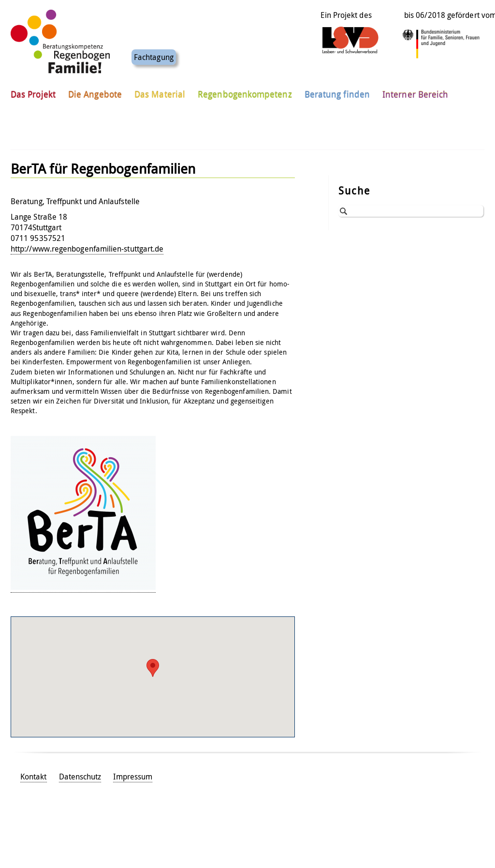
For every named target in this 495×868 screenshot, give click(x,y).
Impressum (133, 777)
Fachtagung (154, 54)
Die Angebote (95, 91)
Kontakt (34, 777)
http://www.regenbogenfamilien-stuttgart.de (87, 249)
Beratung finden (337, 91)
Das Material (160, 91)
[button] (153, 668)
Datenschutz (80, 777)
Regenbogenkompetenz (245, 91)
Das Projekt (33, 91)
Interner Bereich (415, 91)
